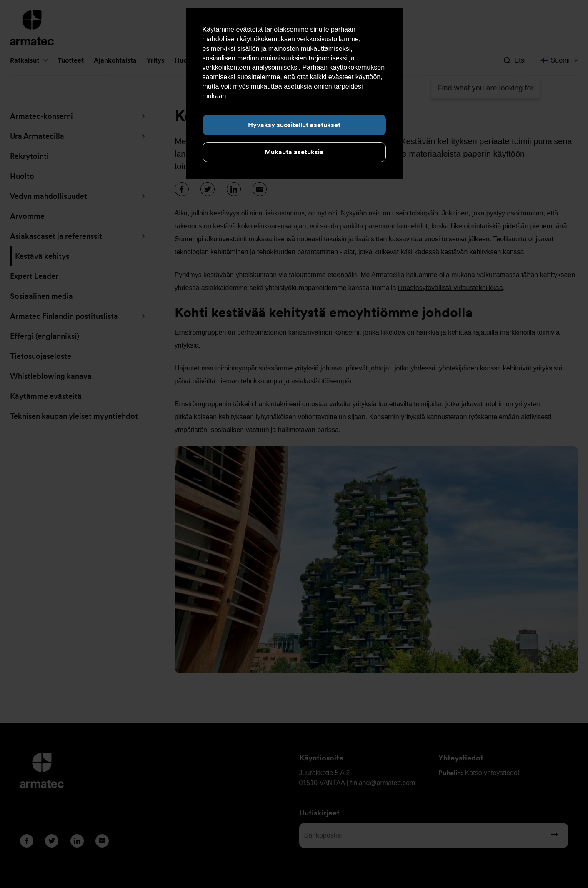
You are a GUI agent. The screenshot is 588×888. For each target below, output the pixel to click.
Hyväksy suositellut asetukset (294, 125)
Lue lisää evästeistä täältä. (269, 96)
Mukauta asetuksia (294, 152)
